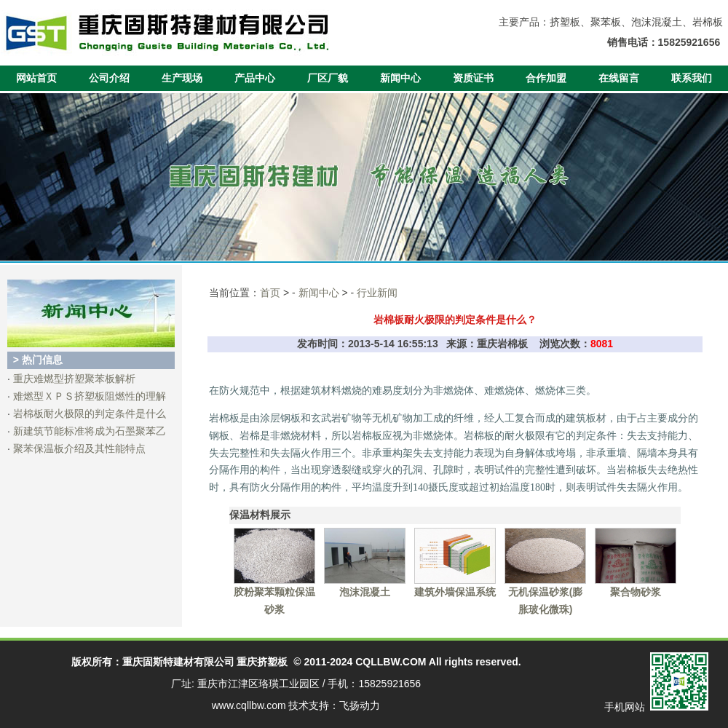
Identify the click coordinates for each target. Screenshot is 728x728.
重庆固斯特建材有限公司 (178, 662)
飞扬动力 (360, 705)
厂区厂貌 (328, 78)
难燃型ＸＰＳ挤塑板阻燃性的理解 (90, 396)
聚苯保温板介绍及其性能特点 (79, 448)
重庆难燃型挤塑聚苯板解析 (74, 379)
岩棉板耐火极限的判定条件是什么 (90, 414)
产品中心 (255, 78)
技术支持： (314, 705)
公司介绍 (109, 78)
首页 (270, 293)
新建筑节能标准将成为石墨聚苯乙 (90, 431)
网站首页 (36, 78)
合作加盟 (546, 78)
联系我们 (692, 78)
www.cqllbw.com (249, 705)
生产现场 (182, 78)
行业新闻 (377, 293)
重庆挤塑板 (262, 662)
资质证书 (473, 78)
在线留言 (619, 78)
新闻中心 (400, 78)
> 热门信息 (38, 360)
